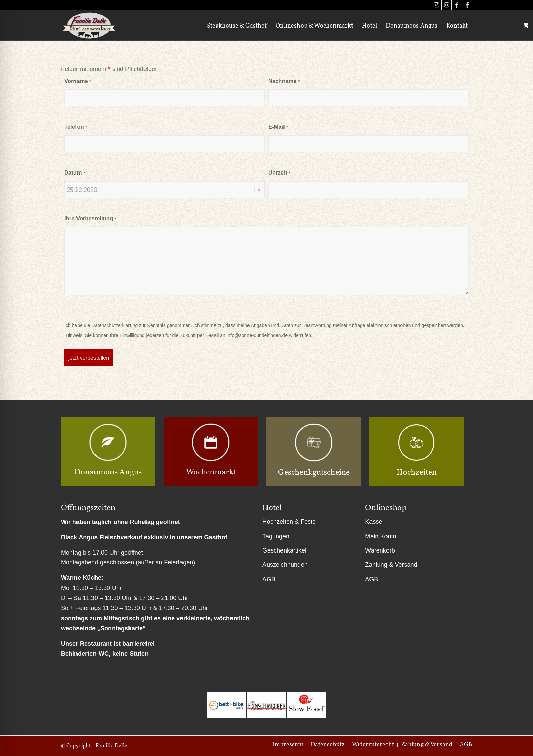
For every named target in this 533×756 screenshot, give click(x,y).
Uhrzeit (279, 173)
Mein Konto (381, 536)
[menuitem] (237, 26)
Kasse (374, 522)
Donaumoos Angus (108, 471)
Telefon (76, 127)
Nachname (284, 81)
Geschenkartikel (284, 550)
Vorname (78, 81)
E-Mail (278, 127)
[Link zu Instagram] (436, 5)
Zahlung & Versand (391, 565)
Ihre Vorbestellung (90, 219)
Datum (75, 173)
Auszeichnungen (285, 565)
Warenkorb (380, 550)
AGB (269, 579)
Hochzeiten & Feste (289, 522)
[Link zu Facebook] (457, 5)
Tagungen (276, 536)
